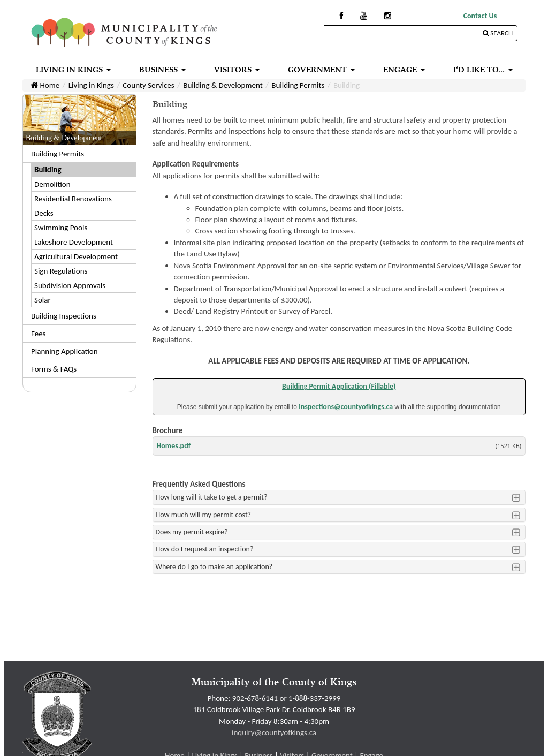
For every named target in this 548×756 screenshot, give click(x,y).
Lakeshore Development (74, 242)
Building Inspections (64, 316)
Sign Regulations (61, 271)
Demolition (52, 184)
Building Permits (298, 85)
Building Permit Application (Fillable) (339, 386)
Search (498, 33)
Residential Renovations (73, 199)
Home (45, 85)
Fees (38, 334)
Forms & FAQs (54, 369)
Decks (44, 213)
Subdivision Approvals (70, 285)
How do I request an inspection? (205, 549)
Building (48, 170)
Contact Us (480, 16)
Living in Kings (91, 85)
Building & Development (223, 85)
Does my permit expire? (192, 532)
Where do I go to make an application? (214, 567)
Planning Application (64, 351)
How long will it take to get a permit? (212, 497)
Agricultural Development (76, 256)
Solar (43, 300)
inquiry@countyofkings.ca (274, 732)
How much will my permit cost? (204, 515)
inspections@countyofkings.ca (346, 407)
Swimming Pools (61, 228)
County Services (148, 85)
